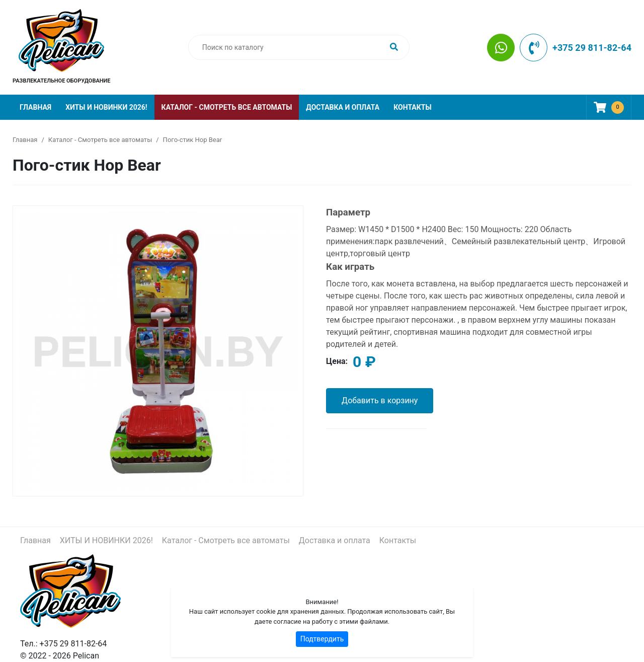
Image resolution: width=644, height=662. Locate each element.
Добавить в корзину (380, 400)
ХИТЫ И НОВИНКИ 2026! (106, 107)
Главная (35, 107)
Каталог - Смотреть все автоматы (227, 107)
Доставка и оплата (343, 107)
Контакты (412, 107)
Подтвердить (322, 639)
